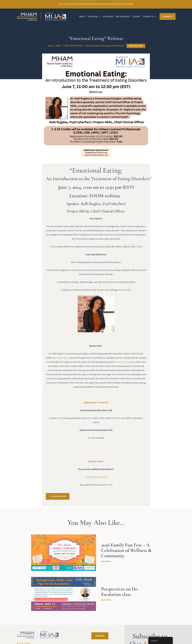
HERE (109, 485)
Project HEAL (62, 358)
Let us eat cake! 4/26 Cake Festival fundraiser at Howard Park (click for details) (96, 4)
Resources (94, 17)
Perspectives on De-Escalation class (120, 592)
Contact (137, 16)
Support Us (150, 17)
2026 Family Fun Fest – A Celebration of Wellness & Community (126, 550)
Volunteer (108, 16)
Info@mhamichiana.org (96, 477)
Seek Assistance (123, 16)
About (82, 16)
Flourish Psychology (125, 362)
